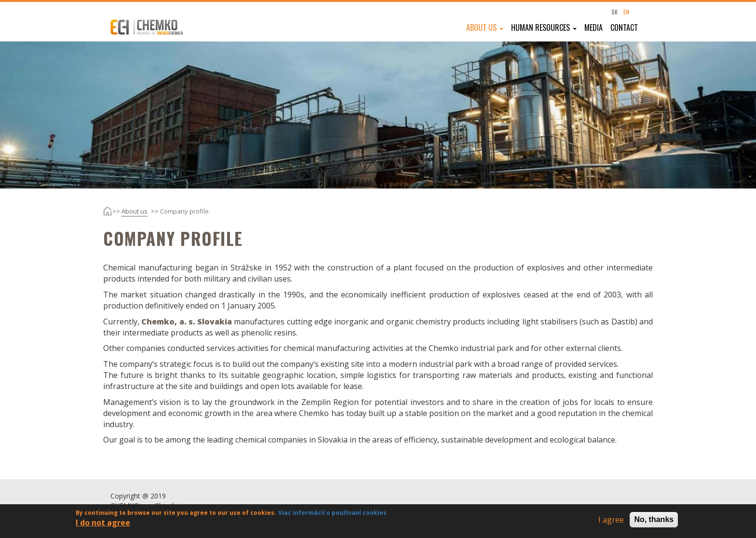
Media (594, 27)
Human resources (544, 27)
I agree (611, 521)
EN (626, 12)
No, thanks (654, 521)
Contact (624, 27)
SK (614, 12)
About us (485, 27)
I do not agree (103, 525)
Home (100, 211)
